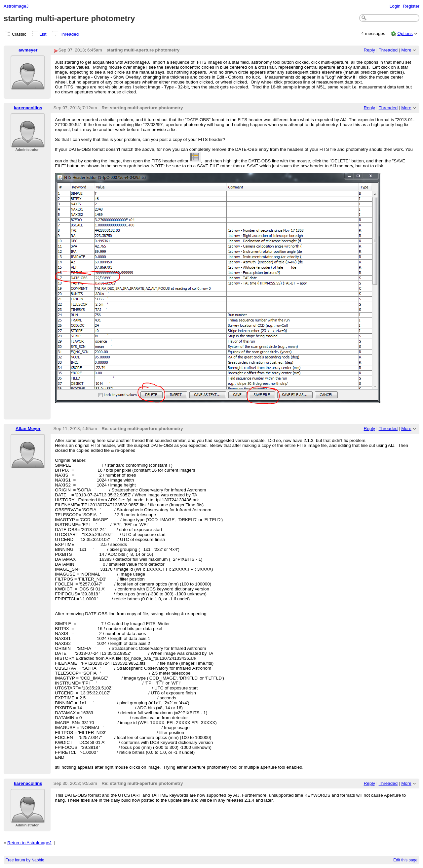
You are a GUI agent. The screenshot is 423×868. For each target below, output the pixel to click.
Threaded (69, 34)
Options (405, 33)
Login (395, 6)
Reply (369, 50)
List (43, 34)
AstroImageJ (16, 6)
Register (411, 6)
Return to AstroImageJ (29, 843)
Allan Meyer (28, 429)
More (406, 50)
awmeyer (28, 50)
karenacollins (28, 108)
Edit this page (405, 860)
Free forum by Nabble (25, 860)
